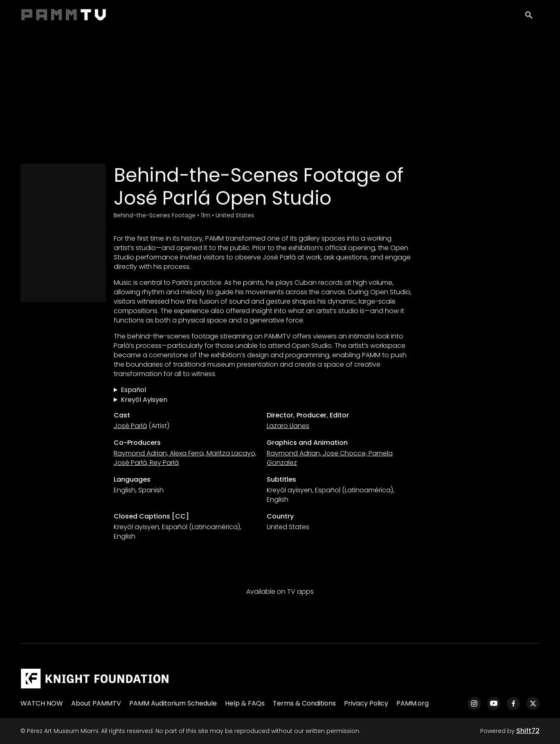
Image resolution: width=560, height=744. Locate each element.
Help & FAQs (245, 703)
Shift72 (528, 731)
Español (133, 390)
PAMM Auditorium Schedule (173, 703)
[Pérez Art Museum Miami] (95, 679)
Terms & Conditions (304, 703)
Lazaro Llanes (288, 426)
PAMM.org (413, 703)
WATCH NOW (42, 703)
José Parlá (130, 426)
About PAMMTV (96, 703)
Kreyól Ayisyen (144, 400)
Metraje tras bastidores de (263, 390)
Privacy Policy (366, 703)
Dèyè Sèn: (263, 400)
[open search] (532, 17)
